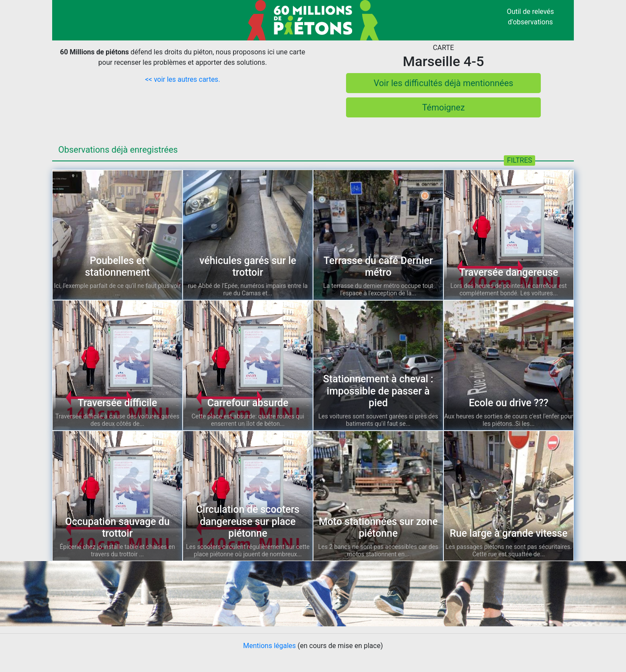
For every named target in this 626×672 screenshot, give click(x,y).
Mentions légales (269, 646)
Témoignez (443, 107)
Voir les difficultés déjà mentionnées (443, 83)
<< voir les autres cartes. (183, 79)
